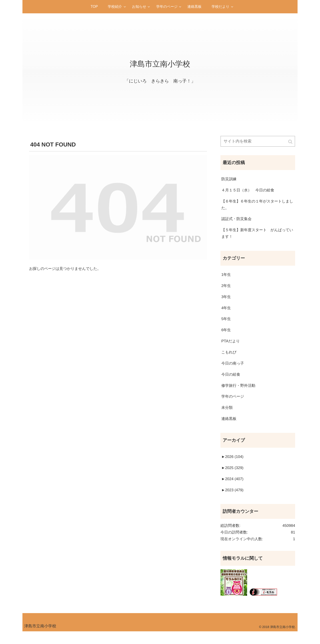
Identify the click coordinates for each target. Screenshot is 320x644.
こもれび (229, 359)
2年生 (226, 290)
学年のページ (233, 404)
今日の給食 (231, 381)
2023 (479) (233, 500)
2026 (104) (233, 466)
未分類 (227, 416)
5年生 (226, 324)
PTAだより (231, 347)
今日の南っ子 (233, 370)
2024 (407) (233, 489)
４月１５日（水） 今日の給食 (249, 191)
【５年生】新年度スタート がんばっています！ (257, 236)
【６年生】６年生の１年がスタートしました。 (257, 206)
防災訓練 (229, 180)
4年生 (226, 313)
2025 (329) (233, 477)
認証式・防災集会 (237, 221)
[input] (258, 141)
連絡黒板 (229, 427)
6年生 (226, 336)
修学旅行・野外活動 (239, 393)
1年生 (226, 278)
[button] (291, 142)
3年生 (226, 301)
